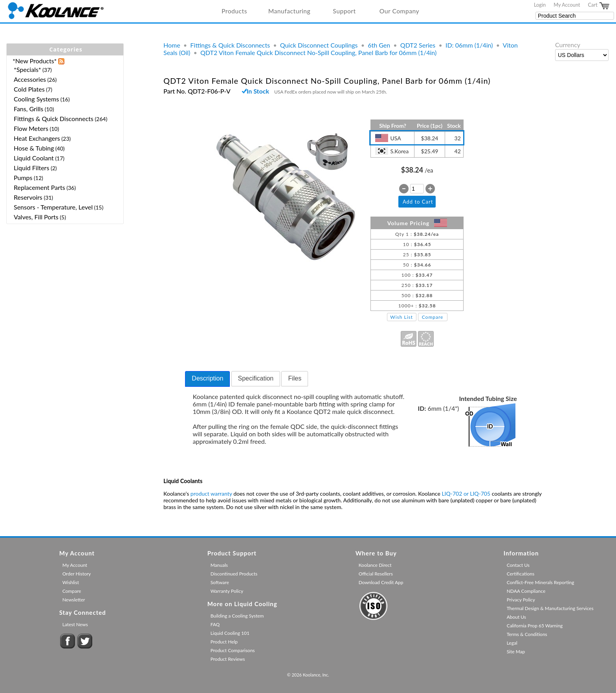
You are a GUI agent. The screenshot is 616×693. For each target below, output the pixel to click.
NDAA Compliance (526, 591)
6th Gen (379, 45)
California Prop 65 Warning (535, 626)
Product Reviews (228, 659)
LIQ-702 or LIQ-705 (466, 494)
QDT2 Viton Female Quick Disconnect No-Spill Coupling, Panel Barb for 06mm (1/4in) (318, 52)
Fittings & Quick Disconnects (230, 45)
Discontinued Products (234, 574)
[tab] (207, 379)
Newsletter (74, 600)
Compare (433, 317)
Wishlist (71, 582)
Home (172, 45)
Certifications (521, 574)
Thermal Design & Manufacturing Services (550, 608)
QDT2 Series (418, 45)
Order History (77, 574)
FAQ (215, 624)
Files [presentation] (295, 378)
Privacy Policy (521, 600)
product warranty (211, 494)
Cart (599, 6)
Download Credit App (381, 582)
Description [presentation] (207, 378)
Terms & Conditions (527, 634)
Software (220, 582)
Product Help (224, 642)
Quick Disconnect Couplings (319, 45)
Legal (512, 643)
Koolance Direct (375, 565)
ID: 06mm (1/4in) (469, 45)
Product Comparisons (233, 650)
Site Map (516, 652)
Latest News (75, 624)
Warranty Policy (227, 591)
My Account (567, 5)
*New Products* (35, 61)
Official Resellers (376, 574)
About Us (516, 617)
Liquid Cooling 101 (230, 633)
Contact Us (518, 565)
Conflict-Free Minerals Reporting (541, 582)
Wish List (401, 317)
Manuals (219, 565)
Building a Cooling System (237, 616)
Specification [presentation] (256, 378)
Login (540, 5)
